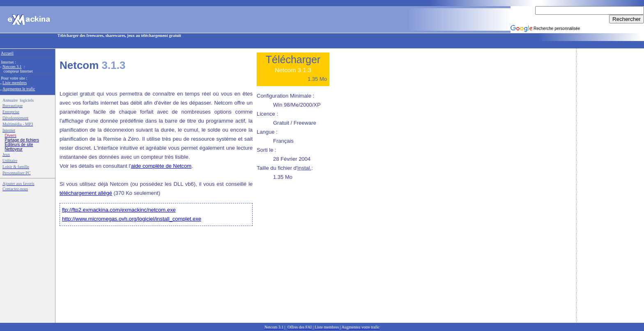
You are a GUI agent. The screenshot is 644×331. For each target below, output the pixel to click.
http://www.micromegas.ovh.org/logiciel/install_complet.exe (132, 219)
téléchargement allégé (86, 193)
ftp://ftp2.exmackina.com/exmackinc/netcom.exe (119, 210)
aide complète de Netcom (161, 166)
